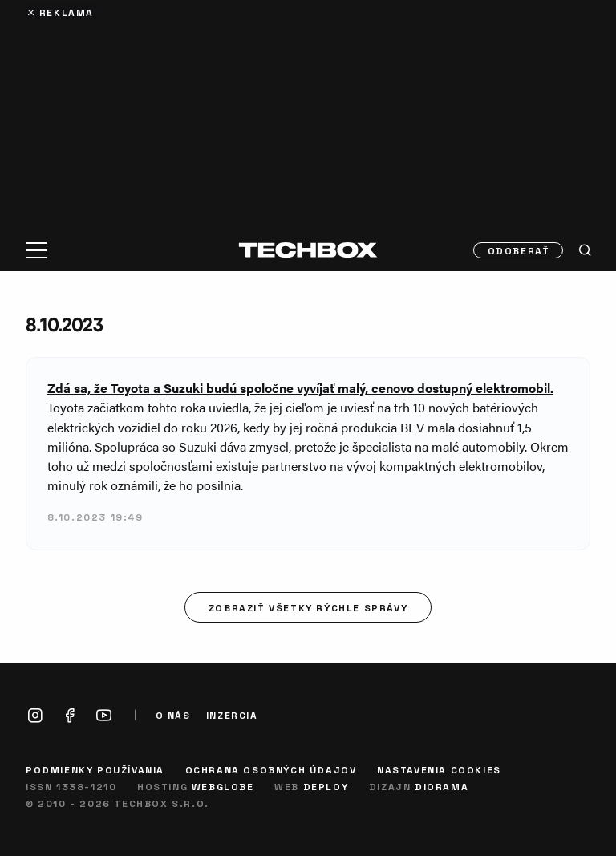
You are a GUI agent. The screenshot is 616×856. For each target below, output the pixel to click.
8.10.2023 (64, 325)
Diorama (442, 786)
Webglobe (223, 786)
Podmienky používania (95, 769)
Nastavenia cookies (439, 769)
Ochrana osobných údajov (271, 769)
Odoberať (519, 250)
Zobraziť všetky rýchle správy (308, 607)
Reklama (67, 12)
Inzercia (232, 715)
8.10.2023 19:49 (95, 517)
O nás (173, 715)
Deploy (326, 786)
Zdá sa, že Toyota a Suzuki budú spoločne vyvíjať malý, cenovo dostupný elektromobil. (300, 388)
